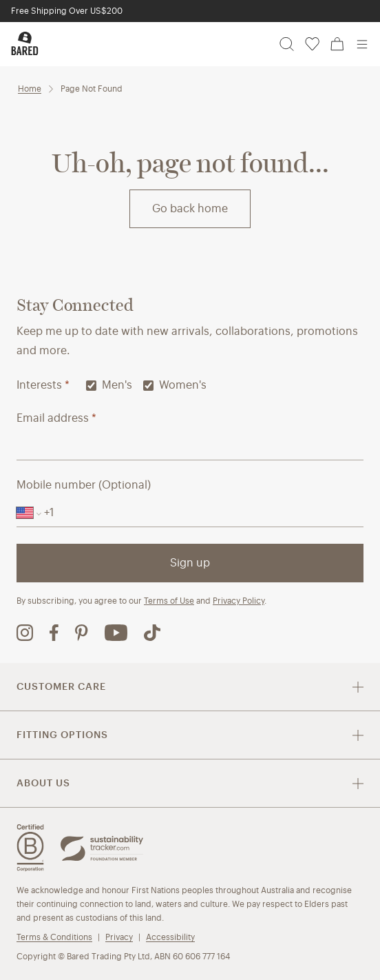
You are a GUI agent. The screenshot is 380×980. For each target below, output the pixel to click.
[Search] (287, 44)
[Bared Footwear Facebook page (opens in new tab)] (54, 633)
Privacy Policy (239, 601)
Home (30, 89)
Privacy (119, 937)
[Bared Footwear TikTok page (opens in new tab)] (152, 633)
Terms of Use (169, 601)
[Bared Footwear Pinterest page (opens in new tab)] (82, 633)
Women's (175, 385)
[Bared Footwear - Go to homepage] (25, 43)
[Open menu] (362, 44)
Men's (109, 385)
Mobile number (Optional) (84, 485)
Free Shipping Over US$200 (67, 11)
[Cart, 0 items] (337, 44)
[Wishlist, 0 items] (312, 44)
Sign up (190, 563)
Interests (43, 385)
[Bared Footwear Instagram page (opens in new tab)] (25, 633)
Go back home (190, 208)
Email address (56, 418)
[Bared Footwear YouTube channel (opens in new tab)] (116, 633)
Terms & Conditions (54, 937)
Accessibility (170, 937)
